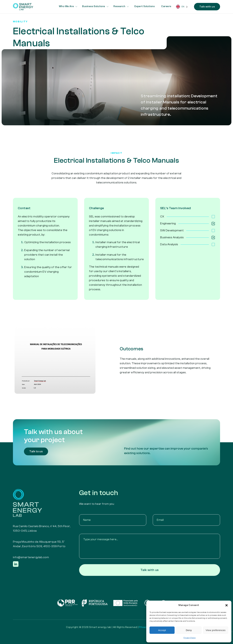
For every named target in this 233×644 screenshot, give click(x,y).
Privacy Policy (190, 638)
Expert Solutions (145, 6)
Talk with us (207, 7)
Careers (166, 6)
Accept (162, 630)
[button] (227, 605)
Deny (189, 630)
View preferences (216, 630)
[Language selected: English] (182, 7)
